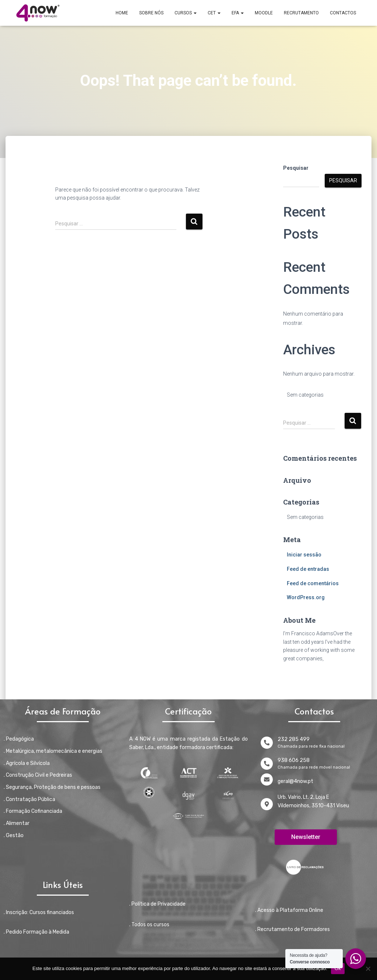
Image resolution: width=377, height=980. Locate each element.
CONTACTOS (343, 13)
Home (122, 13)
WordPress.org (306, 597)
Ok (338, 968)
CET (214, 13)
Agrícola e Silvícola (28, 763)
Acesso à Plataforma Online (290, 910)
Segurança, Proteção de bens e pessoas (53, 787)
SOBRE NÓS (151, 13)
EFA (238, 13)
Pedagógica (20, 739)
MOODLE (264, 13)
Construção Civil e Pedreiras (39, 775)
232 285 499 (294, 739)
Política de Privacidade (158, 904)
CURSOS (186, 13)
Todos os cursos (150, 925)
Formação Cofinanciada (34, 811)
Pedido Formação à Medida (38, 932)
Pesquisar (296, 168)
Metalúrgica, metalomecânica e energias (54, 751)
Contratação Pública (31, 799)
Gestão (15, 835)
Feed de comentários (313, 583)
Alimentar (18, 823)
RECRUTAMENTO (301, 13)
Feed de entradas (308, 569)
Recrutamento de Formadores (294, 929)
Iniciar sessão (304, 555)
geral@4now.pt (295, 781)
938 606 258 (294, 760)
